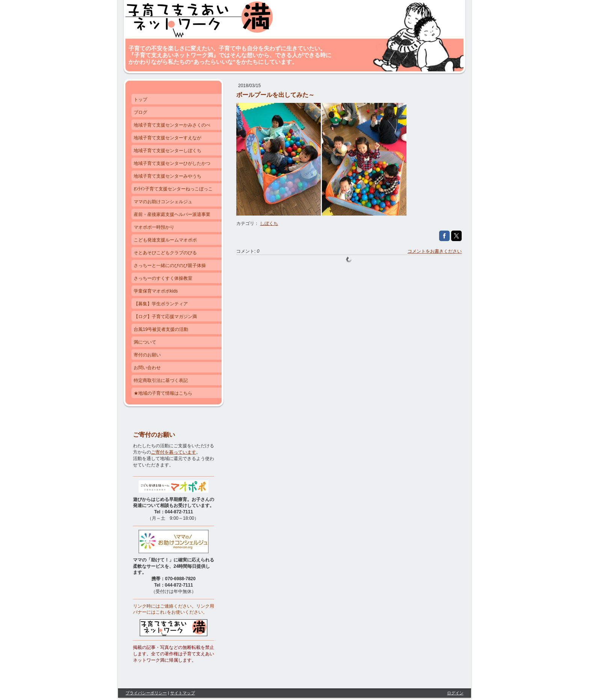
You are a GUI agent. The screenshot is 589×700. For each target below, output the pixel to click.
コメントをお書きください (435, 251)
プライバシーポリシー (146, 693)
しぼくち (269, 223)
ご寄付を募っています (174, 452)
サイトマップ (183, 693)
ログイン (455, 693)
